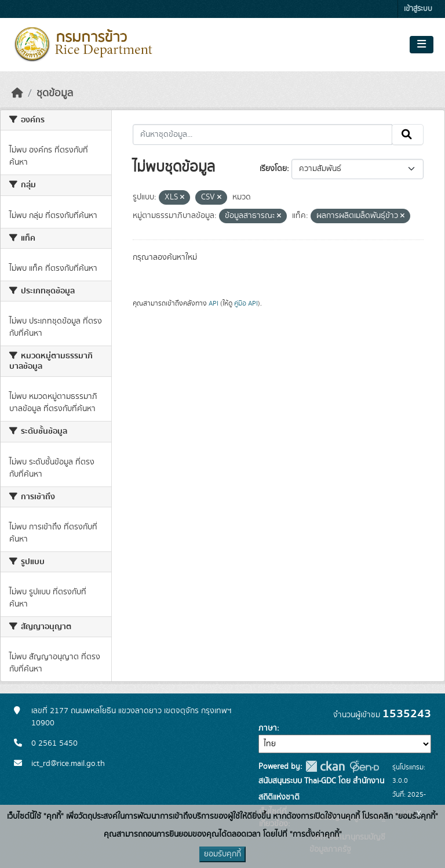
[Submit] (408, 135)
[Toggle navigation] (422, 45)
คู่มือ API (246, 303)
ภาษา (268, 728)
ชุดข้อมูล (55, 93)
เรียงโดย (273, 169)
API (214, 303)
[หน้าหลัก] (17, 93)
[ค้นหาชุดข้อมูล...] (263, 135)
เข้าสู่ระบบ (418, 9)
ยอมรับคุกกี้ (222, 854)
